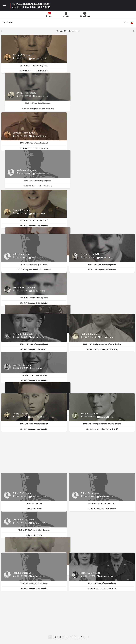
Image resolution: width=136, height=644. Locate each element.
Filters (129, 23)
